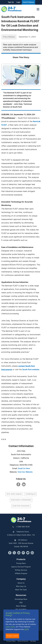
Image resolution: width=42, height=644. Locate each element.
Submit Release (28, 2)
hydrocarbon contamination (21, 500)
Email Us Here (24, 469)
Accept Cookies (12, 636)
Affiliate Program (21, 574)
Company (21, 579)
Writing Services (21, 570)
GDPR (26, 629)
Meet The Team (21, 590)
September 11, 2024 (27, 37)
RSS (21, 603)
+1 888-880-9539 (23, 527)
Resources (21, 595)
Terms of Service (23, 641)
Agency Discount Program (21, 567)
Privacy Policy (11, 641)
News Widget (21, 606)
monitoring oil (31, 494)
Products (21, 559)
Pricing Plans (21, 563)
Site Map (33, 641)
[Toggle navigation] (38, 9)
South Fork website (31, 370)
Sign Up (11, 2)
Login (18, 2)
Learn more (10, 627)
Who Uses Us (21, 586)
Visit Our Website (25, 472)
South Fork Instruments (21, 506)
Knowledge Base (21, 599)
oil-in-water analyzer (14, 494)
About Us (21, 583)
